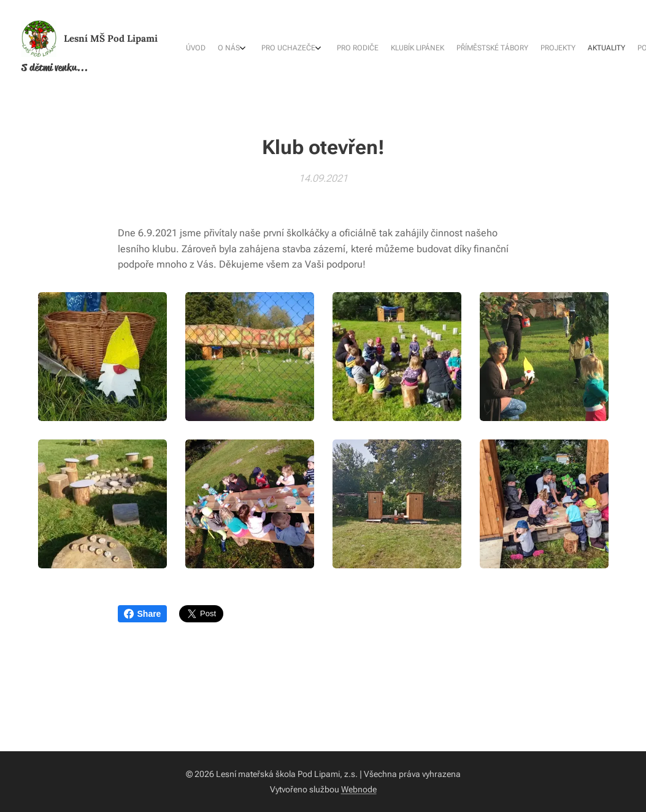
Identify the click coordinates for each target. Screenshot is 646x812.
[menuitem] (485, 49)
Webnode (359, 789)
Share (143, 614)
